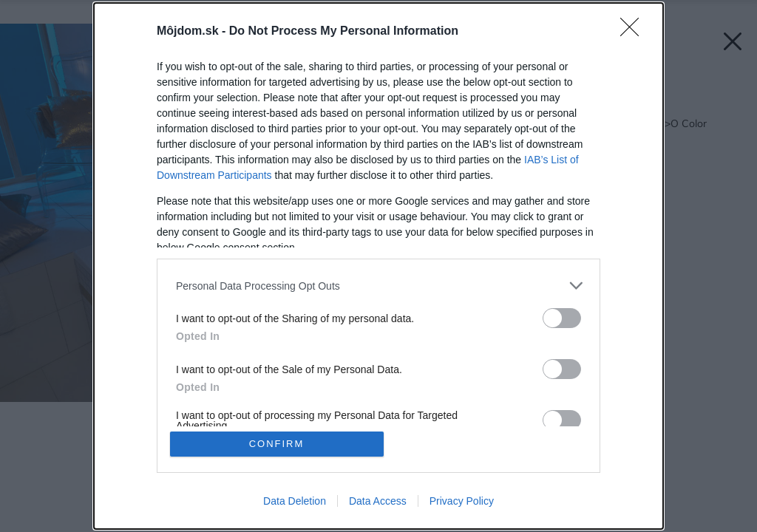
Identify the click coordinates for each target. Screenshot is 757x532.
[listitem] (378, 286)
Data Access (378, 501)
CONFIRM (277, 444)
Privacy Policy (462, 501)
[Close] (634, 32)
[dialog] (378, 266)
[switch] (562, 318)
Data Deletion (295, 501)
